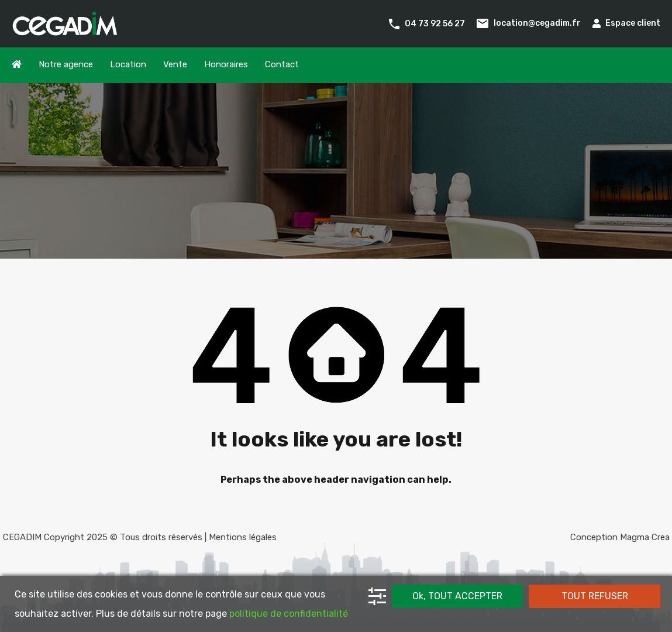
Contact (282, 64)
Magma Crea (645, 537)
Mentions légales (243, 537)
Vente (175, 64)
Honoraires (226, 64)
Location (128, 64)
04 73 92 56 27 (435, 23)
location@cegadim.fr (537, 23)
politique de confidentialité (289, 614)
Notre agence (66, 64)
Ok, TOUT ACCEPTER (457, 596)
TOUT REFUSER (595, 596)
